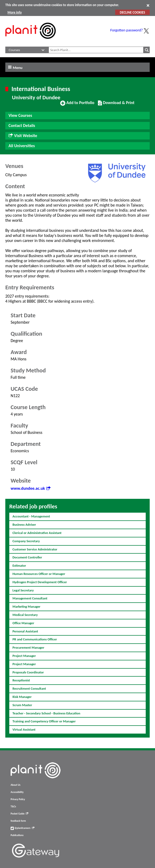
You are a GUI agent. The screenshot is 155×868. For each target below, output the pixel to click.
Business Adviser (24, 524)
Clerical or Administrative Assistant (37, 533)
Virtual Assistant (24, 729)
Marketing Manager (26, 606)
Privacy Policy (18, 799)
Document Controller (27, 557)
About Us (16, 785)
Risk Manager (22, 697)
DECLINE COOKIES (132, 12)
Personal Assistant (25, 631)
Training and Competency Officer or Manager (44, 721)
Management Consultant (30, 598)
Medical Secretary (25, 615)
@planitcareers (23, 828)
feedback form (18, 821)
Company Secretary (26, 541)
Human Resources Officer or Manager (39, 574)
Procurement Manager (28, 647)
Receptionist (21, 680)
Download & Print (116, 105)
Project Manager (24, 656)
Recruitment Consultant (29, 688)
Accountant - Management (31, 516)
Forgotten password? (127, 30)
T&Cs (13, 807)
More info (14, 12)
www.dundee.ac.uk (31, 488)
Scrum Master (22, 705)
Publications (17, 835)
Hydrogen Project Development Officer (40, 582)
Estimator (19, 565)
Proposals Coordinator (28, 672)
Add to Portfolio (77, 105)
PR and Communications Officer (35, 639)
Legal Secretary (23, 590)
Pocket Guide (20, 814)
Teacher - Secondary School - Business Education (46, 713)
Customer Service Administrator (35, 549)
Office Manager (23, 623)
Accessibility (17, 792)
